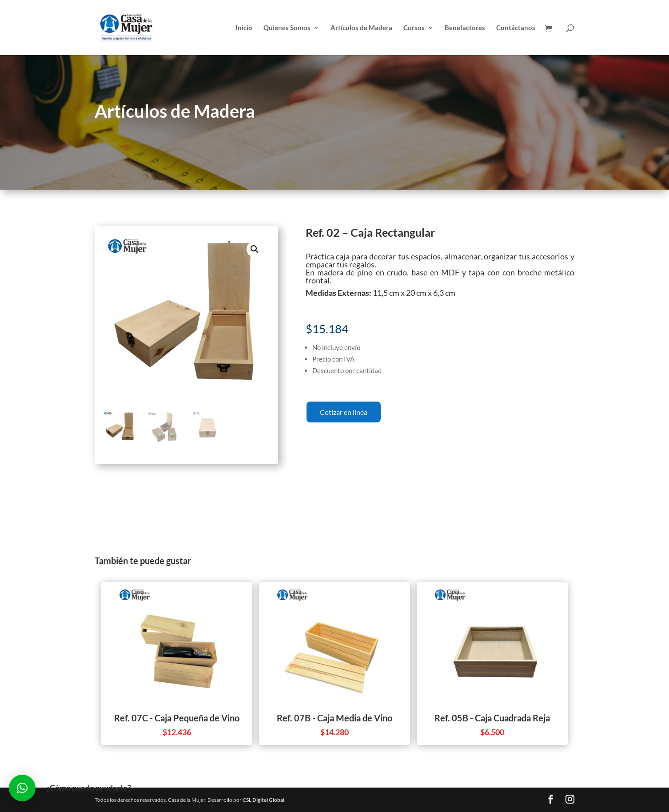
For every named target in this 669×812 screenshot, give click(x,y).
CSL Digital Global (263, 800)
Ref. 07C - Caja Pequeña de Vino (177, 718)
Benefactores (465, 28)
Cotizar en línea (344, 412)
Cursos (414, 28)
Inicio (244, 28)
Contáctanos (516, 28)
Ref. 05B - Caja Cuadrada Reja (492, 718)
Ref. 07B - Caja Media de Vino (334, 718)
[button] (22, 788)
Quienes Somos (287, 28)
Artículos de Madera (361, 28)
